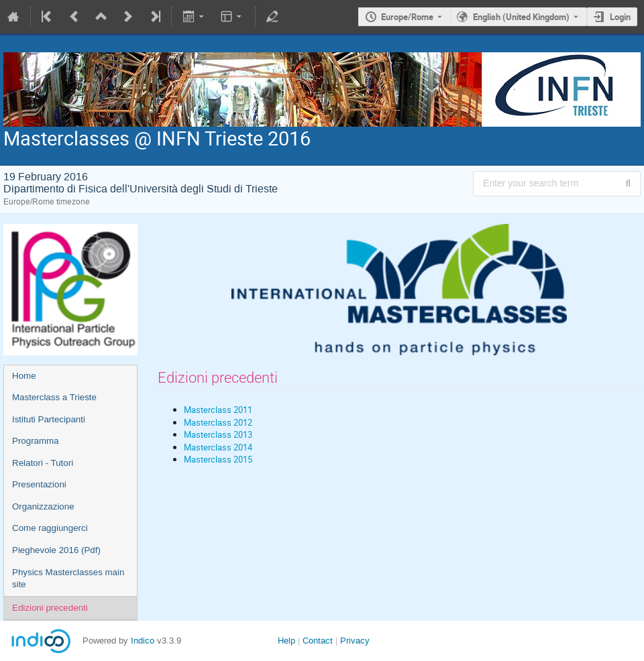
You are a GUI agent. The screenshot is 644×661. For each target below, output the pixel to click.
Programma (36, 441)
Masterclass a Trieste (54, 397)
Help (286, 641)
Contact (318, 641)
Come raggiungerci (50, 528)
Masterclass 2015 (218, 459)
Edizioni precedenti (50, 608)
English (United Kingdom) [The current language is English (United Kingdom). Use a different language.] (521, 17)
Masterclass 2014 (218, 447)
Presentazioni (39, 484)
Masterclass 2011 (218, 410)
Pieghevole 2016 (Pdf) (56, 550)
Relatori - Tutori (43, 463)
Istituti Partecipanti (49, 419)
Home (24, 376)
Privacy (355, 641)
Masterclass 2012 (218, 422)
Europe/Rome (407, 17)
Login (620, 17)
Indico (143, 641)
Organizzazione (43, 506)
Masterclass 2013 (218, 434)
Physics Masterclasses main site (68, 579)
